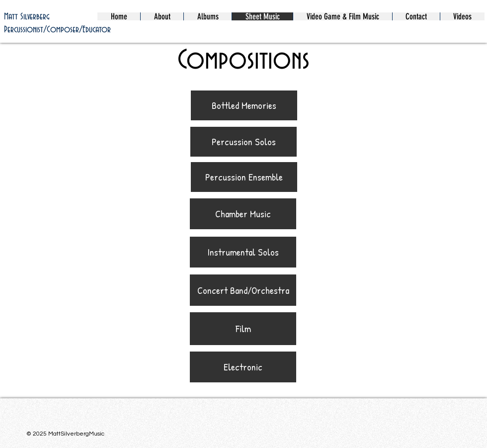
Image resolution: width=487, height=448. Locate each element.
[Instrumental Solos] (243, 252)
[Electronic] (243, 367)
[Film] (243, 329)
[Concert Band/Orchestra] (243, 290)
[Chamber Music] (243, 214)
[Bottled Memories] (244, 105)
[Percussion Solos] (243, 142)
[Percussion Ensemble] (244, 177)
